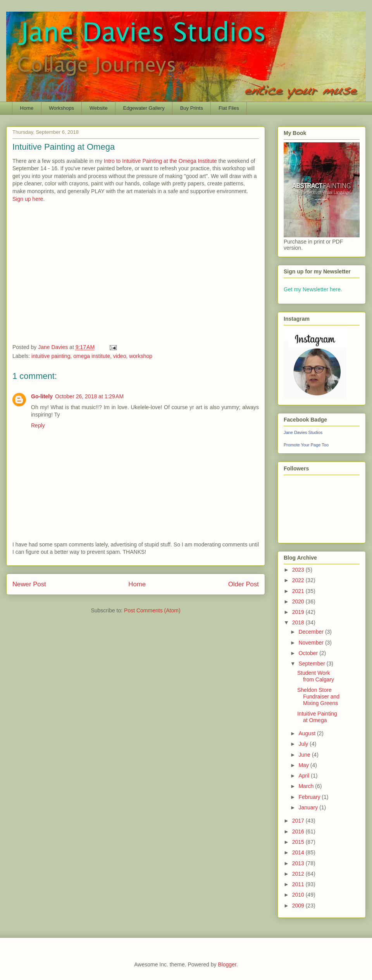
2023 (299, 570)
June (305, 755)
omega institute (92, 356)
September (312, 664)
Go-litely (42, 396)
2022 (299, 580)
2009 (299, 906)
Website (99, 108)
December (312, 632)
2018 (299, 622)
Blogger (227, 964)
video (120, 356)
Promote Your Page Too (306, 445)
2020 (299, 601)
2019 (299, 612)
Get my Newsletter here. (313, 289)
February (310, 797)
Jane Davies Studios (303, 432)
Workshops (61, 108)
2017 (299, 821)
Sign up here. (28, 199)
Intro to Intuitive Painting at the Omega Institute (160, 161)
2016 (299, 831)
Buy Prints (192, 108)
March (307, 786)
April (305, 776)
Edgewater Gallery (144, 108)
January (309, 807)
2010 (299, 895)
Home (27, 108)
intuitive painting (51, 356)
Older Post (244, 584)
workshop (141, 356)
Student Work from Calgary (316, 676)
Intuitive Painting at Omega (317, 717)
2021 (299, 591)
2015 (299, 842)
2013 (299, 863)
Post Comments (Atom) (152, 610)
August (307, 733)
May (304, 765)
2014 (299, 852)
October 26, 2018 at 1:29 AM (89, 396)
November (312, 643)
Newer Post (29, 584)
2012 (299, 874)
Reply (38, 425)
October (309, 653)
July (304, 744)
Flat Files (229, 108)
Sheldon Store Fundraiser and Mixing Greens (318, 697)
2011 (299, 884)
